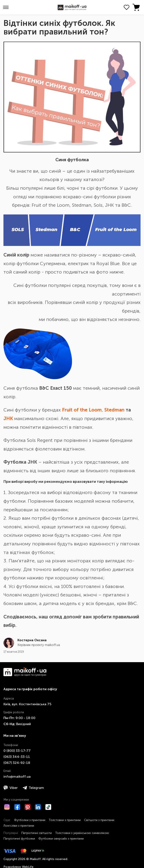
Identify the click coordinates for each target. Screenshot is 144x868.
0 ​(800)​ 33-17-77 (17, 751)
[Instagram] (7, 807)
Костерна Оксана (32, 640)
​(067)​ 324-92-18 (17, 763)
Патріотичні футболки (19, 839)
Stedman (114, 410)
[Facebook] (17, 807)
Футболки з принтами (30, 820)
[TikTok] (48, 807)
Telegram (33, 788)
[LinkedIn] (38, 807)
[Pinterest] (28, 807)
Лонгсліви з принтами (19, 826)
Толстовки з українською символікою (82, 833)
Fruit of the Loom (82, 410)
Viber (11, 788)
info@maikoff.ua (17, 777)
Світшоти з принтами (99, 820)
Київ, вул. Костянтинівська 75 (27, 704)
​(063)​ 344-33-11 (17, 757)
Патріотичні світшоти (37, 833)
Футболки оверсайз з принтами (61, 839)
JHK (8, 418)
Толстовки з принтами (65, 820)
